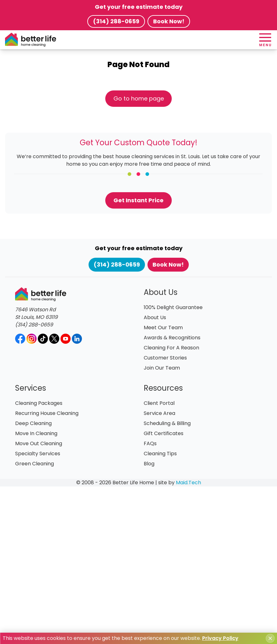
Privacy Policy (220, 638)
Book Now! (169, 21)
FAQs (150, 443)
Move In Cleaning (36, 433)
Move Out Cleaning (39, 443)
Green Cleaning (35, 464)
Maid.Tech (188, 483)
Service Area (159, 413)
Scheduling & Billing (167, 423)
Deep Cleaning (33, 423)
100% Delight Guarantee (173, 307)
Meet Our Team (163, 328)
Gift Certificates (164, 433)
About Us (155, 317)
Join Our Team (162, 368)
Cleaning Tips (160, 454)
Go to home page (139, 98)
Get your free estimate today (139, 7)
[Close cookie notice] (270, 638)
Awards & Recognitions (172, 338)
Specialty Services (38, 454)
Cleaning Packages (39, 403)
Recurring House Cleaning (47, 413)
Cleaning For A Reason (171, 348)
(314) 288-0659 (116, 21)
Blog (149, 464)
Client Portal (159, 403)
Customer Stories (165, 358)
